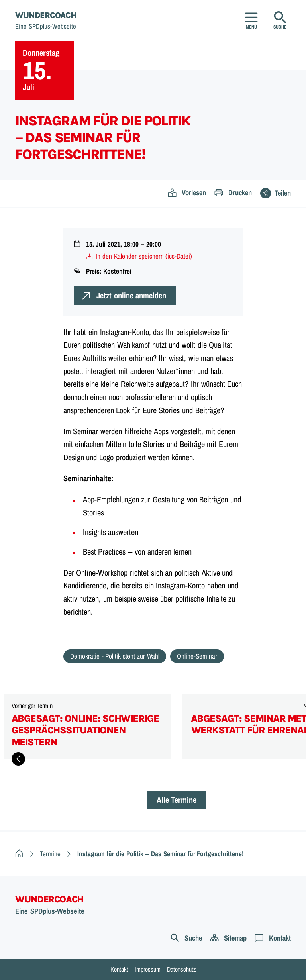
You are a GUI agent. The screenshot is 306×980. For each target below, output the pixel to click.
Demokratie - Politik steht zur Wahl (115, 656)
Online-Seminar (197, 656)
